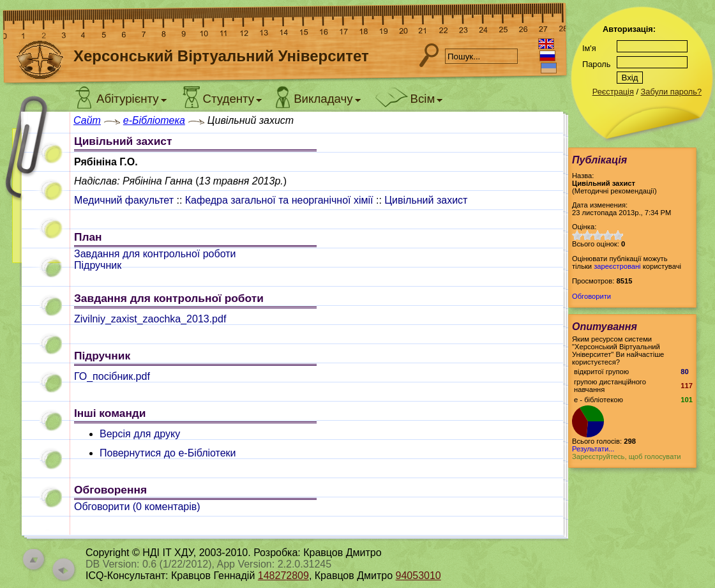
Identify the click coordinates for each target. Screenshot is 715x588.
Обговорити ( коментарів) (137, 507)
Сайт (87, 120)
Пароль (596, 64)
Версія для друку (140, 434)
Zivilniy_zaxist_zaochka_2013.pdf (150, 319)
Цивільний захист (426, 200)
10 (618, 235)
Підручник (98, 265)
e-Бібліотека (154, 120)
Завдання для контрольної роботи (155, 254)
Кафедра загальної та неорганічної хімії (279, 200)
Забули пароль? (671, 92)
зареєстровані (617, 266)
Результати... (593, 449)
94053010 (418, 576)
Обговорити (591, 296)
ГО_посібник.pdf (112, 376)
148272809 (283, 576)
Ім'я (589, 48)
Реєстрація (613, 92)
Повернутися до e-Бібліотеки (168, 453)
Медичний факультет (124, 200)
